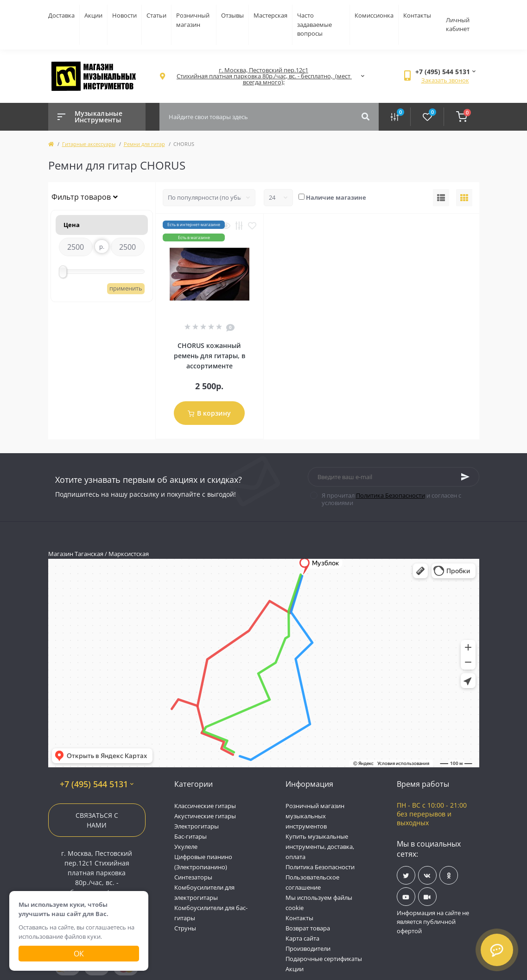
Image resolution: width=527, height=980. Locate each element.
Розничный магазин (193, 20)
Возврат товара (308, 928)
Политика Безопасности (390, 495)
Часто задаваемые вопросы (314, 24)
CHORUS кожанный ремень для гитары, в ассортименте (210, 356)
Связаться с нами (97, 820)
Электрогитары (197, 826)
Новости (124, 15)
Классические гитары (205, 806)
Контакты (417, 15)
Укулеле (186, 847)
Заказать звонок (445, 80)
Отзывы (232, 15)
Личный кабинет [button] (458, 25)
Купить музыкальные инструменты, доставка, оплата (320, 847)
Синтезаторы (193, 877)
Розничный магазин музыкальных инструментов (315, 816)
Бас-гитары (190, 836)
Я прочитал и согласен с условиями (391, 499)
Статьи (156, 15)
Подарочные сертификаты (324, 959)
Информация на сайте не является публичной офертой (433, 922)
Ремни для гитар (144, 144)
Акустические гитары (205, 816)
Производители (308, 948)
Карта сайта (302, 938)
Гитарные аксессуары (89, 144)
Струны (185, 928)
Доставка (61, 15)
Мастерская (270, 15)
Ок (79, 954)
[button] (264, 76)
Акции (93, 15)
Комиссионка (374, 15)
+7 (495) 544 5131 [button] (97, 784)
